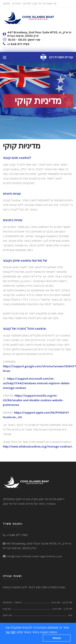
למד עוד (11, 632)
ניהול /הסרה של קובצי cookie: (25, 329)
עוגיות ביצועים (13, 220)
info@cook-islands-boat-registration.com (34, 556)
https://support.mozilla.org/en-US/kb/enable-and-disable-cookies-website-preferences (33, 400)
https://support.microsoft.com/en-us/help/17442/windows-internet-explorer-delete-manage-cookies (37, 383)
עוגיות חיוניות (12, 194)
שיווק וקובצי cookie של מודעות (25, 260)
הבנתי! (57, 638)
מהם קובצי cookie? (17, 158)
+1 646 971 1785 (18, 44)
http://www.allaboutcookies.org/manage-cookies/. (38, 447)
